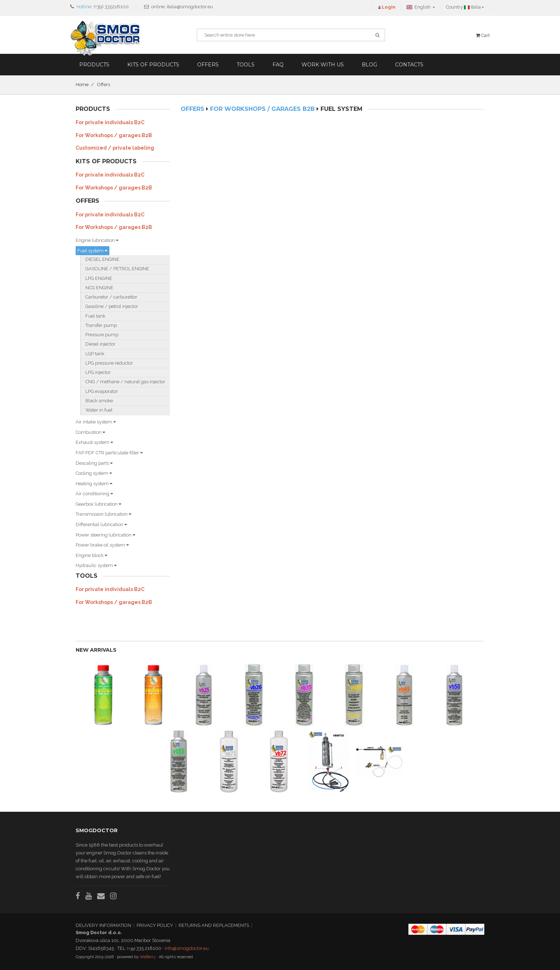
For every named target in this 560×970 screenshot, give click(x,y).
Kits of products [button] (153, 65)
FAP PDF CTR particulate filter (109, 453)
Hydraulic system (96, 565)
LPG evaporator (102, 391)
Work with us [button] (323, 65)
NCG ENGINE (99, 288)
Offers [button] (208, 65)
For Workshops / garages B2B (114, 135)
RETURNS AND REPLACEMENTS (214, 925)
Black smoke (99, 401)
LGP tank (95, 354)
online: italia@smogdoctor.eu (182, 7)
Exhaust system (94, 442)
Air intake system (96, 422)
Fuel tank (95, 316)
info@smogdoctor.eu (187, 948)
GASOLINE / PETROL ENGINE (117, 269)
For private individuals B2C (110, 122)
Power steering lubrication (105, 535)
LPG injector (98, 372)
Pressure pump (102, 335)
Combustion (90, 432)
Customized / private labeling (115, 148)
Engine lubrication (97, 240)
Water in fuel (99, 410)
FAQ (278, 65)
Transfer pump (101, 325)
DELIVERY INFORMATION (103, 925)
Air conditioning (94, 494)
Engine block (91, 555)
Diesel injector (100, 344)
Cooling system (94, 473)
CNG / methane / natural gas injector (125, 382)
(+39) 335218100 (111, 7)
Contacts (409, 65)
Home (82, 85)
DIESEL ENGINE (102, 259)
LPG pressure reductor (109, 363)
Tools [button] (246, 65)
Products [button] (94, 65)
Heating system (94, 484)
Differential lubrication (101, 524)
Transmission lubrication (103, 514)
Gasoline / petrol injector (112, 306)
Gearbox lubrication (98, 504)
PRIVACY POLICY (155, 925)
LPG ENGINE (99, 278)
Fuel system (92, 251)
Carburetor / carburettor (111, 297)
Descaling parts (94, 463)
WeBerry (148, 957)
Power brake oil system (102, 545)
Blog (369, 65)
